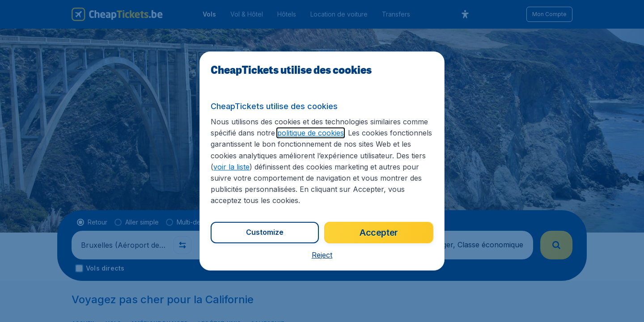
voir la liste (231, 167)
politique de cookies (311, 133)
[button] (322, 255)
